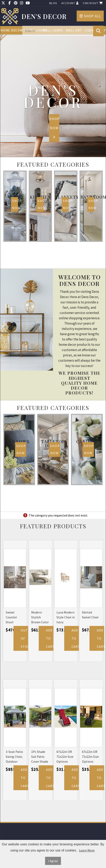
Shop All (90, 16)
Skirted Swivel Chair (90, 615)
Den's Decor (44, 16)
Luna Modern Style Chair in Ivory (66, 617)
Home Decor (11, 30)
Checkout (93, 3)
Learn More (87, 850)
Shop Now (54, 128)
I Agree (53, 861)
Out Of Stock (24, 638)
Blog (53, 3)
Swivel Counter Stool (11, 617)
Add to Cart (50, 638)
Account (70, 3)
